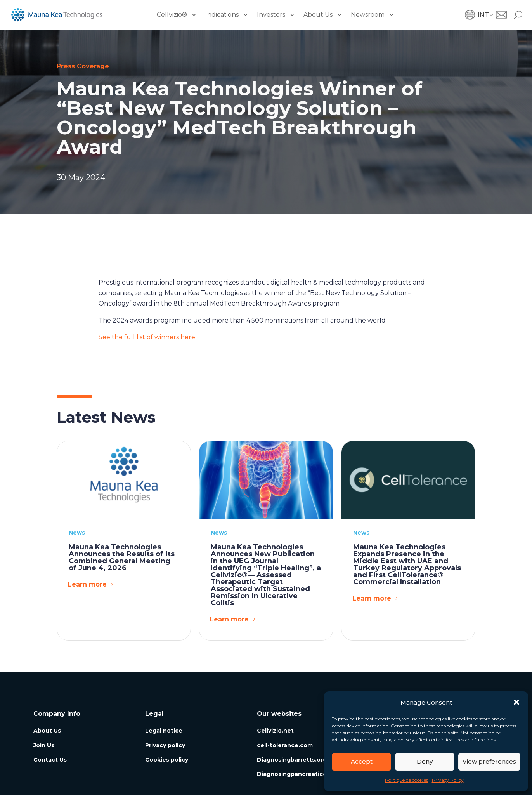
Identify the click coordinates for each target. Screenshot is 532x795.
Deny (425, 761)
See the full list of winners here (147, 337)
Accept (362, 761)
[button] (516, 702)
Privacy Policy (448, 780)
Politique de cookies (406, 780)
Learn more (87, 584)
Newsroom (368, 15)
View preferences (489, 761)
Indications (222, 15)
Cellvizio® (172, 15)
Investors (271, 15)
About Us (318, 15)
